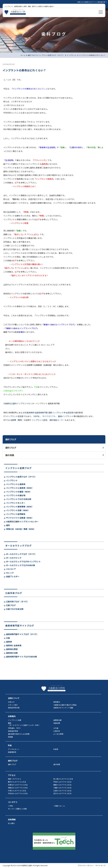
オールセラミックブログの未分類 (21, 565)
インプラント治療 (15, 720)
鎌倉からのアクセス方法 (62, 785)
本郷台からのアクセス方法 (18, 785)
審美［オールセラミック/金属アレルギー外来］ (24, 724)
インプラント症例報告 (16, 514)
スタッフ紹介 (13, 705)
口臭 (8, 638)
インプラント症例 (39, 420)
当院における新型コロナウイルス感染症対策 (91, 2)
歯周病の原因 (12, 649)
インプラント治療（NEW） (18, 510)
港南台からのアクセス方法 (18, 788)
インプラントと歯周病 (16, 484)
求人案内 (11, 823)
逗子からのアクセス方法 (62, 793)
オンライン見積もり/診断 (17, 809)
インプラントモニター (16, 503)
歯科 (8, 525)
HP (5, 420)
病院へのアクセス (15, 779)
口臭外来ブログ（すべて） (18, 602)
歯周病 (9, 642)
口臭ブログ (11, 605)
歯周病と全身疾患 (14, 645)
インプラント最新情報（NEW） (20, 507)
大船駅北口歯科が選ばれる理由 (65, 705)
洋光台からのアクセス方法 (18, 793)
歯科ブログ (11, 448)
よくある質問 (58, 734)
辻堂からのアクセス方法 (62, 791)
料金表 (56, 749)
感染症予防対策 (14, 708)
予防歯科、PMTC (14, 728)
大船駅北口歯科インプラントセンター (22, 521)
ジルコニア (11, 569)
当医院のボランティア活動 (63, 708)
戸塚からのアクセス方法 (17, 791)
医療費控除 (12, 752)
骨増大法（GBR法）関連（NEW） (21, 529)
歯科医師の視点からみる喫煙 (19, 734)
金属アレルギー (13, 576)
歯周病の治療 (12, 653)
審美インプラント (66, 416)
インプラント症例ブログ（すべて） (21, 477)
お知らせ (11, 702)
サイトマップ (100, 865)
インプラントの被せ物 (16, 495)
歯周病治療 (58, 720)
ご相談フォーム (59, 806)
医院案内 (57, 702)
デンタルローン (14, 749)
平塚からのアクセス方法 (62, 782)
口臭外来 (57, 731)
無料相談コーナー (57, 420)
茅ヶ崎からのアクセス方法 (63, 779)
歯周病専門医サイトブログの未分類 (21, 657)
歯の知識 (10, 455)
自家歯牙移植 (13, 731)
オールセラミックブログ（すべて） (21, 554)
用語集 (10, 737)
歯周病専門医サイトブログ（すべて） (22, 634)
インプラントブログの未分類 (19, 499)
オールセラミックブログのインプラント (23, 562)
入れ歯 (56, 728)
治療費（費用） (17, 420)
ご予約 (10, 806)
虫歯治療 (57, 723)
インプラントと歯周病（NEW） (20, 488)
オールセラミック (14, 558)
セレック (10, 573)
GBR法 (36, 416)
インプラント (12, 480)
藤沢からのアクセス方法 (17, 782)
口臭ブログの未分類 (15, 609)
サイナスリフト (49, 416)
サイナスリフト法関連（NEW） (20, 518)
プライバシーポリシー (86, 865)
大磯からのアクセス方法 (62, 788)
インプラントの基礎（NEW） (19, 492)
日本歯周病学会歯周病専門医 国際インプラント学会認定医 (48, 413)
